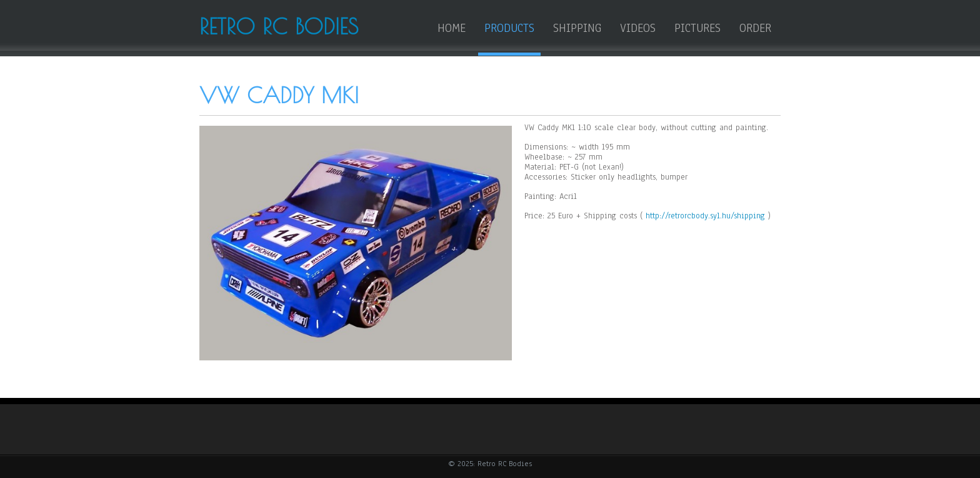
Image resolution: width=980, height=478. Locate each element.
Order (755, 28)
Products (509, 28)
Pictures (697, 28)
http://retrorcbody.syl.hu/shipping (705, 216)
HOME (452, 28)
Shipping (577, 28)
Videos (638, 28)
